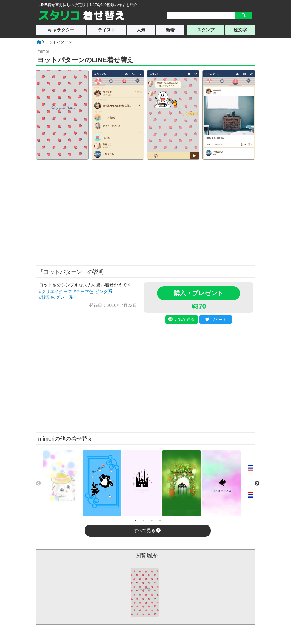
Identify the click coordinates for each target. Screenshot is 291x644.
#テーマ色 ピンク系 (93, 291)
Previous (38, 484)
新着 (170, 30)
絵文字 (240, 30)
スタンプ (206, 30)
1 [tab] (135, 521)
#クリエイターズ (56, 291)
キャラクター (61, 30)
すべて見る (147, 531)
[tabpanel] (62, 483)
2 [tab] (144, 521)
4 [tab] (160, 521)
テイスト (107, 30)
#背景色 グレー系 (56, 297)
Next (257, 484)
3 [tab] (152, 521)
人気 (141, 30)
